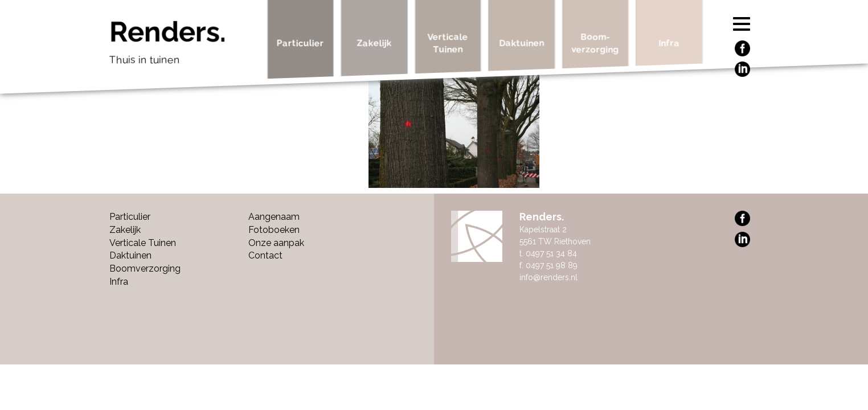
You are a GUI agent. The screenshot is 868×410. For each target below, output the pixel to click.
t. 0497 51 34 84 (548, 253)
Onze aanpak (276, 243)
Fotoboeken (274, 230)
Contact (265, 255)
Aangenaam (274, 217)
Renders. (184, 46)
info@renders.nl (548, 277)
